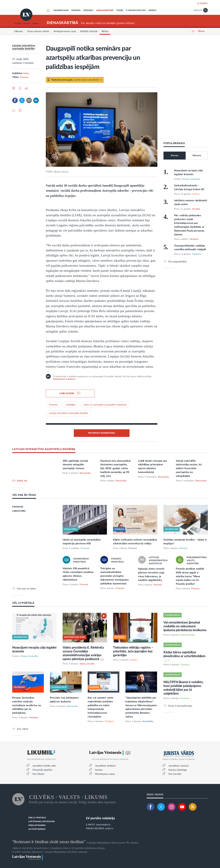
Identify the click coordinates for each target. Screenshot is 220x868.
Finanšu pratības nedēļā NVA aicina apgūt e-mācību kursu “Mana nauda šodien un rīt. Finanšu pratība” (190, 576)
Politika (134, 660)
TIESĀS (120, 10)
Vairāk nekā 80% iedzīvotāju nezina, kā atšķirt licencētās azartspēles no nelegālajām (189, 469)
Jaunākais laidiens (105, 766)
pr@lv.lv (109, 829)
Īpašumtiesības (188, 635)
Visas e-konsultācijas (180, 706)
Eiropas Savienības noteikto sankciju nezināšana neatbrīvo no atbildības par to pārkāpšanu (27, 705)
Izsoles (99, 770)
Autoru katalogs (178, 770)
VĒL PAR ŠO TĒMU (24, 495)
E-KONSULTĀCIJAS (136, 10)
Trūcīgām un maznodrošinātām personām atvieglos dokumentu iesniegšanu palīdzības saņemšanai (115, 576)
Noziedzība (148, 721)
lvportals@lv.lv (103, 825)
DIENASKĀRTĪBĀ (105, 10)
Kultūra (196, 194)
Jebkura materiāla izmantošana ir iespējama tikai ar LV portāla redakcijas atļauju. (59, 848)
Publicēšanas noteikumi (64, 379)
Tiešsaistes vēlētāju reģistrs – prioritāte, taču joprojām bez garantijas (133, 651)
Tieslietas (194, 239)
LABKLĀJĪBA (19, 511)
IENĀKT (204, 4)
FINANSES (18, 507)
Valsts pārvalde (87, 664)
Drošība (196, 209)
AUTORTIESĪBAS (37, 829)
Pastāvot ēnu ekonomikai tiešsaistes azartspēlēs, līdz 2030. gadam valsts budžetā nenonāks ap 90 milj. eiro (116, 469)
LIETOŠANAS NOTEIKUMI (42, 822)
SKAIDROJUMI (61, 10)
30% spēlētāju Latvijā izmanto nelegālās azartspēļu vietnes (75, 465)
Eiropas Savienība (191, 179)
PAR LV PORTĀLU (37, 818)
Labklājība (71, 405)
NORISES (76, 10)
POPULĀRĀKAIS (174, 143)
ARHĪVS (152, 10)
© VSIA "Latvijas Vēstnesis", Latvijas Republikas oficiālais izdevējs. (50, 852)
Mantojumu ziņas (105, 774)
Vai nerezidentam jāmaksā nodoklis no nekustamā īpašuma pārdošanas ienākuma (185, 626)
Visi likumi (38, 774)
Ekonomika (85, 473)
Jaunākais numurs (179, 766)
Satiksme (197, 254)
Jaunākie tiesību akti (44, 766)
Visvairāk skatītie (42, 770)
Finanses (24, 77)
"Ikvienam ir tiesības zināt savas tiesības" (49, 842)
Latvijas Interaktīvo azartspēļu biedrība (68, 413)
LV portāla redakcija (100, 818)
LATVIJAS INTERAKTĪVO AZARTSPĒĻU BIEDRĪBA (44, 449)
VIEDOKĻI (88, 10)
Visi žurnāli (175, 774)
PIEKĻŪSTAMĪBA (37, 825)
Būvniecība (72, 706)
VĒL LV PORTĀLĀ (23, 603)
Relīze (26, 74)
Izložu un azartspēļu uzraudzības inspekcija (105, 405)
